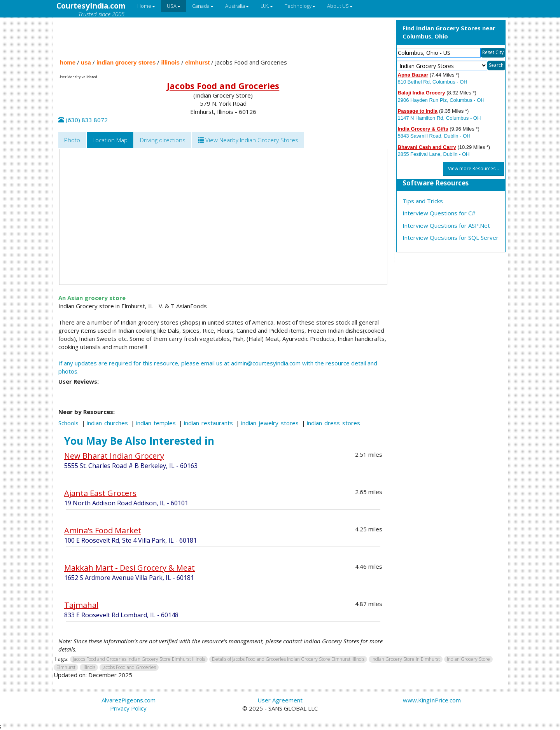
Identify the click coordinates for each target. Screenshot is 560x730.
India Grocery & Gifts (423, 129)
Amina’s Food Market (103, 530)
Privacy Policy (128, 708)
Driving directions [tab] (163, 140)
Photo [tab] (72, 140)
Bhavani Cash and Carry (427, 147)
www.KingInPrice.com (432, 700)
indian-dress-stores (333, 423)
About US (340, 6)
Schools (68, 423)
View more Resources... (473, 169)
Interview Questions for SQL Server (451, 238)
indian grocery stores (126, 62)
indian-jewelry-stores (270, 423)
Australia (237, 6)
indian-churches (107, 423)
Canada (203, 6)
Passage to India (418, 111)
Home (146, 6)
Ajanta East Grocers (100, 493)
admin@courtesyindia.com (266, 363)
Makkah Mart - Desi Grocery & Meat (129, 568)
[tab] (248, 140)
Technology (300, 6)
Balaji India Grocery (422, 93)
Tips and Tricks (423, 201)
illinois (170, 62)
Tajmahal (81, 605)
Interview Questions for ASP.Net (446, 225)
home (68, 62)
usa (86, 62)
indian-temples (156, 423)
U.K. (267, 6)
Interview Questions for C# (439, 213)
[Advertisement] (223, 36)
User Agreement (280, 700)
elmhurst (197, 62)
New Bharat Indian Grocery (114, 456)
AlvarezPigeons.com (129, 700)
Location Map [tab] (110, 140)
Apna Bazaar (413, 75)
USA (174, 6)
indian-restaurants (208, 423)
